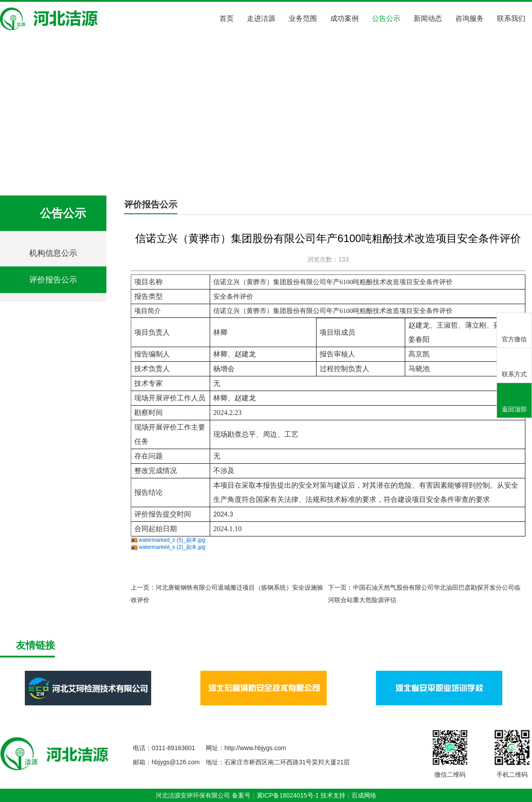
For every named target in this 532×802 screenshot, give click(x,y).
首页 (227, 18)
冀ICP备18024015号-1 (288, 795)
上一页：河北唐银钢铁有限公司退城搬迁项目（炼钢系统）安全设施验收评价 (227, 594)
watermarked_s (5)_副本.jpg (172, 540)
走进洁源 (261, 18)
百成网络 (364, 795)
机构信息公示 (53, 253)
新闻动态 (428, 18)
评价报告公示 (133, 169)
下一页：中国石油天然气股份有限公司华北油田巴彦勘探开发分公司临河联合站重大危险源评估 (424, 594)
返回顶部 (514, 401)
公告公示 (386, 18)
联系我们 (511, 18)
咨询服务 (469, 18)
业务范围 (303, 18)
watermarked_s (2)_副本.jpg (172, 547)
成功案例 (344, 18)
